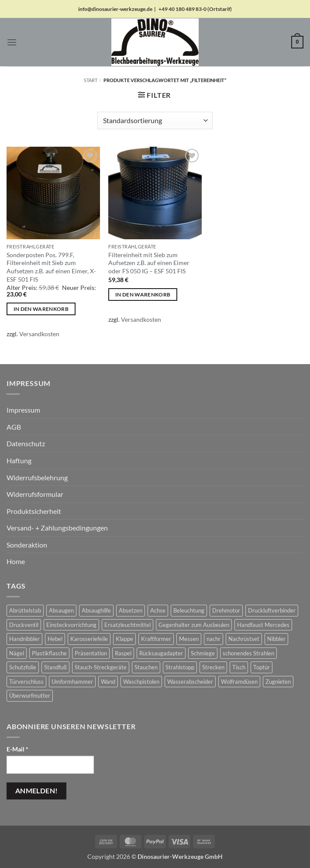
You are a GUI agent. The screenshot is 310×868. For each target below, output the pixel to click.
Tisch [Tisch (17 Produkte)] (239, 667)
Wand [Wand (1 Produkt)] (108, 682)
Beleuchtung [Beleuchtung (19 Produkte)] (189, 610)
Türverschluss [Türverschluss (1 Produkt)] (26, 682)
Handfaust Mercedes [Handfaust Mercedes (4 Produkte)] (263, 625)
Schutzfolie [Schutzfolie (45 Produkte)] (23, 667)
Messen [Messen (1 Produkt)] (189, 639)
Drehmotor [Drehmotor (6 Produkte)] (226, 610)
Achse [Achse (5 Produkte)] (158, 610)
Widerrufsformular (35, 494)
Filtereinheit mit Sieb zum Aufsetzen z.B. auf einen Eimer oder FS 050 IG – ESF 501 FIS (149, 263)
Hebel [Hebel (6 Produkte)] (55, 639)
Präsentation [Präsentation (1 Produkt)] (91, 653)
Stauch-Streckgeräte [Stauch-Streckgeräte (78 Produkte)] (101, 667)
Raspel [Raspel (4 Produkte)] (123, 653)
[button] (12, 42)
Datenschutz (26, 443)
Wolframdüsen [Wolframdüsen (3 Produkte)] (239, 682)
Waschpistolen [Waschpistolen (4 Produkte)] (141, 682)
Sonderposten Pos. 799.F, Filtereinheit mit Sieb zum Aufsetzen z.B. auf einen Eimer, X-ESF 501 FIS (51, 267)
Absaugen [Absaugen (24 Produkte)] (61, 610)
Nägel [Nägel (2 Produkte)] (17, 653)
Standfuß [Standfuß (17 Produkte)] (55, 667)
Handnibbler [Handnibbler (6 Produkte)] (24, 639)
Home (16, 561)
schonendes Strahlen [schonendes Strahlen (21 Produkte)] (248, 653)
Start (91, 80)
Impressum (23, 410)
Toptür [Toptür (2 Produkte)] (262, 667)
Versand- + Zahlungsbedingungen (57, 528)
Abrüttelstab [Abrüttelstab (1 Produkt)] (25, 610)
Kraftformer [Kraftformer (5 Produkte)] (156, 639)
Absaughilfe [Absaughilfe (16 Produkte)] (96, 610)
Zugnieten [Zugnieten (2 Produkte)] (278, 682)
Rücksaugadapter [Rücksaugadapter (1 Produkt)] (161, 653)
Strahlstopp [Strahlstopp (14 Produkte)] (180, 667)
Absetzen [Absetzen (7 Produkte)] (131, 610)
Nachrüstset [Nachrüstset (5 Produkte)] (244, 639)
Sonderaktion (27, 545)
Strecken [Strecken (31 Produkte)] (213, 667)
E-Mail (17, 749)
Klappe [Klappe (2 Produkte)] (124, 639)
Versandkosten (39, 334)
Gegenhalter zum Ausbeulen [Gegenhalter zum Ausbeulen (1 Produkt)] (194, 625)
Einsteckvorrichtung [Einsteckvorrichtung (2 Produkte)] (71, 625)
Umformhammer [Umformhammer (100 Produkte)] (72, 682)
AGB (14, 427)
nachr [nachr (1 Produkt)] (214, 639)
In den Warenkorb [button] (41, 309)
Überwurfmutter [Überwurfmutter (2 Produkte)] (30, 696)
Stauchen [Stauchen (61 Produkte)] (146, 667)
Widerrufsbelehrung (37, 477)
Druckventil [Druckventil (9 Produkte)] (24, 625)
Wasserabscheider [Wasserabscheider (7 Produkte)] (190, 682)
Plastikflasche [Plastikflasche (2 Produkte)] (49, 653)
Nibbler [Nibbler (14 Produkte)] (276, 639)
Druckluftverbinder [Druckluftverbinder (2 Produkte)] (272, 610)
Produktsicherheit (34, 511)
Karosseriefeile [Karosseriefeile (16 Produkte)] (89, 639)
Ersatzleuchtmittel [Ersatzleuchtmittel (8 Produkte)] (127, 625)
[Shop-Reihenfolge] (155, 121)
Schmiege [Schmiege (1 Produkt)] (203, 653)
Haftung (19, 460)
